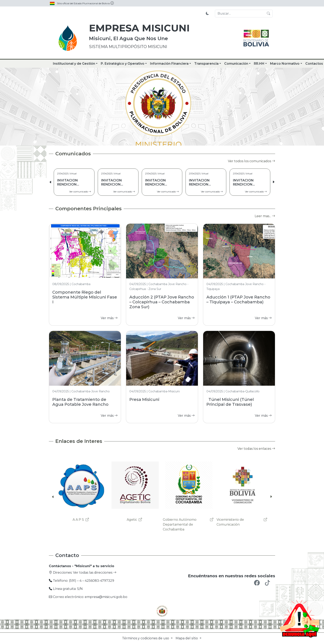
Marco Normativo (285, 64)
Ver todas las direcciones (95, 573)
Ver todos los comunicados (252, 161)
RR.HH (259, 64)
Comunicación (236, 64)
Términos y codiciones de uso (148, 638)
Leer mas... (265, 216)
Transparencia (206, 64)
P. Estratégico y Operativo (123, 64)
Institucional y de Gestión (74, 64)
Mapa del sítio (189, 638)
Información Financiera (169, 64)
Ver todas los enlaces (256, 449)
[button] (274, 182)
